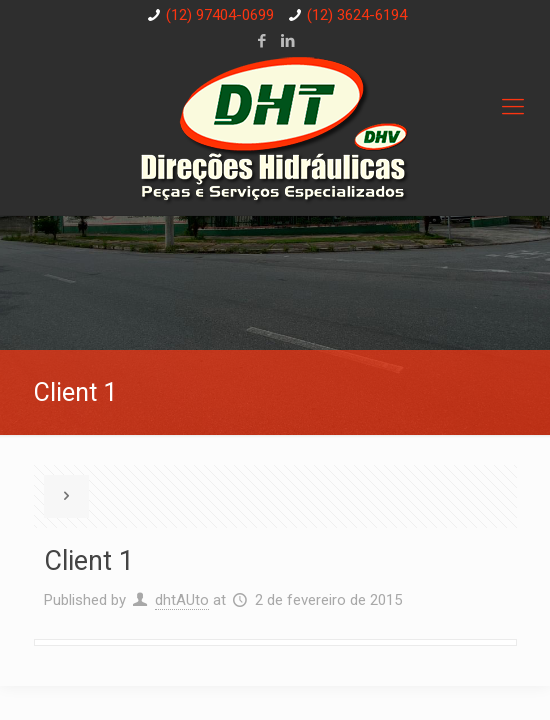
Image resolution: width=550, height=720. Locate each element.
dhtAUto (182, 600)
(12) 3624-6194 (357, 15)
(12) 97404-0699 (220, 15)
